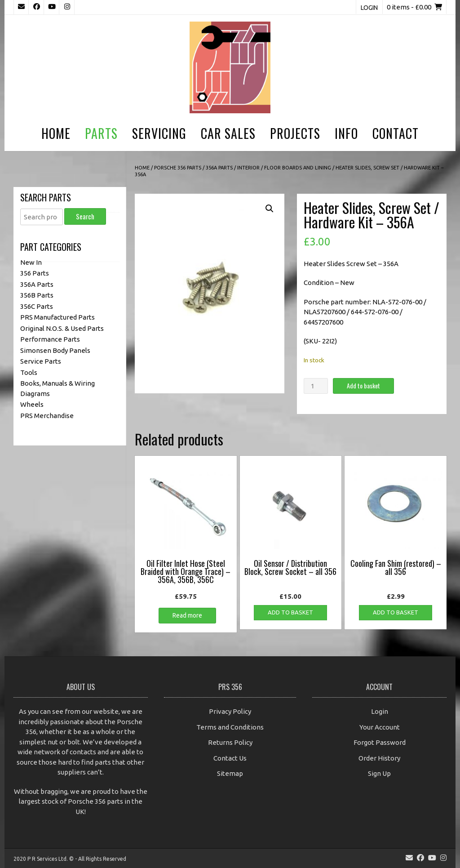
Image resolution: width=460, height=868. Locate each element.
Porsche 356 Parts (178, 168)
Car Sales (228, 133)
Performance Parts (50, 339)
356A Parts (219, 168)
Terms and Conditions (230, 727)
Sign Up (379, 773)
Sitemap (230, 773)
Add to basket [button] (290, 612)
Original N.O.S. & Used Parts (62, 328)
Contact (396, 133)
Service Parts (41, 361)
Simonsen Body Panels (55, 350)
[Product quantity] (316, 386)
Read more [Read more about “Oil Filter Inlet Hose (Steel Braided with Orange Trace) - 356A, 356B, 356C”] (187, 615)
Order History (379, 758)
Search (85, 216)
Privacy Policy (230, 711)
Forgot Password (380, 742)
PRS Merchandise (47, 416)
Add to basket (363, 385)
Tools (29, 372)
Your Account (380, 727)
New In (31, 262)
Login (369, 8)
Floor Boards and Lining (298, 168)
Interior (248, 168)
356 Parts (35, 273)
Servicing (159, 133)
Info (346, 133)
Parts (101, 133)
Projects (295, 133)
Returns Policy (230, 742)
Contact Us (230, 758)
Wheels (32, 404)
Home (56, 133)
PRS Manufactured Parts (57, 317)
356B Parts (37, 295)
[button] (270, 209)
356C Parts (37, 306)
